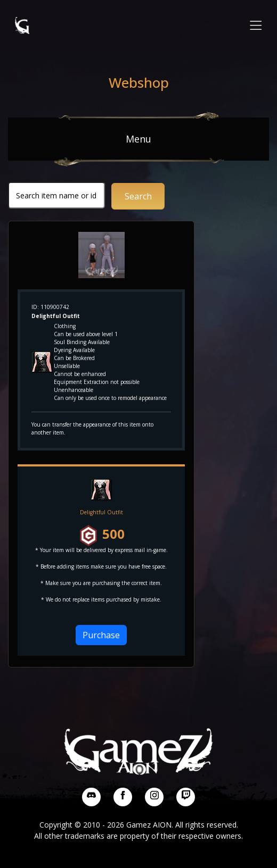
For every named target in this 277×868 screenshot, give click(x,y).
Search (138, 196)
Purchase (101, 635)
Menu (138, 139)
